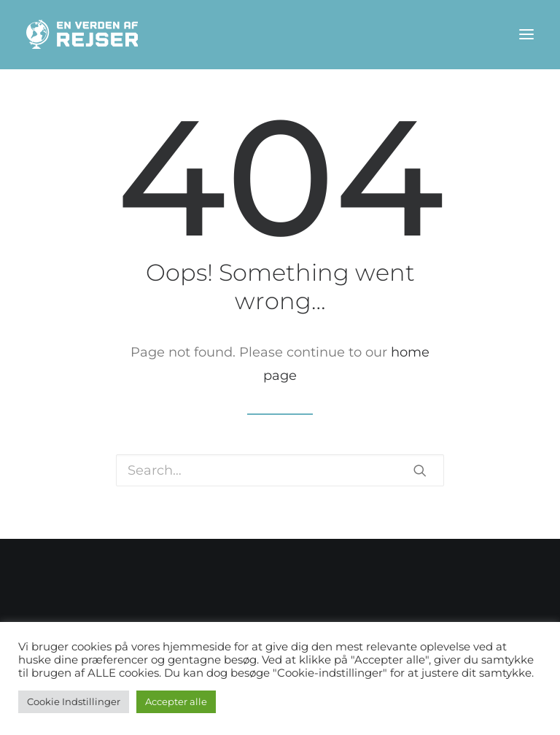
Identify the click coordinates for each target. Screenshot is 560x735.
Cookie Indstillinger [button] (74, 701)
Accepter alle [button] (176, 701)
